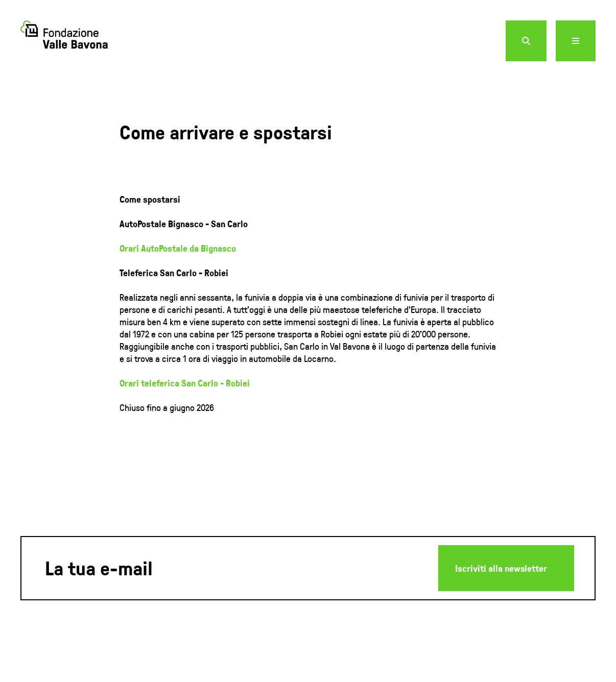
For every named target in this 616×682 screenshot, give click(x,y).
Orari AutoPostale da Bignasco (178, 248)
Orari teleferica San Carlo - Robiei (185, 383)
